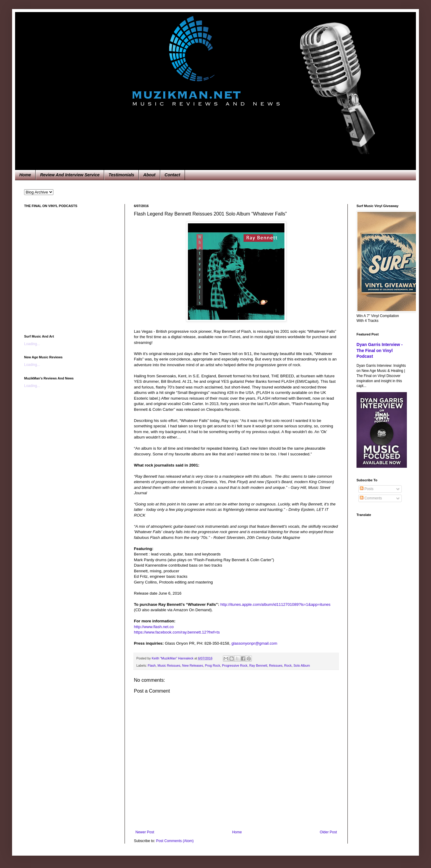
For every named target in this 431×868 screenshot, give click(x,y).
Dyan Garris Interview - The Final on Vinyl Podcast (380, 350)
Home (25, 175)
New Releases (193, 665)
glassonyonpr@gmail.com (254, 643)
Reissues (276, 665)
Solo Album (302, 665)
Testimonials (121, 175)
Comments (371, 498)
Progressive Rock (235, 665)
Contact (173, 175)
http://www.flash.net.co (154, 627)
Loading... (32, 344)
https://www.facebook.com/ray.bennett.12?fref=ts (177, 632)
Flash (152, 665)
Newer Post (145, 832)
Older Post (328, 832)
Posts (367, 489)
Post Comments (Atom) (175, 841)
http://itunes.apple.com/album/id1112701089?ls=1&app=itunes (276, 604)
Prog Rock (212, 665)
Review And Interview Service (70, 175)
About (149, 175)
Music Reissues (169, 665)
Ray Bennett (258, 665)
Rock (288, 665)
